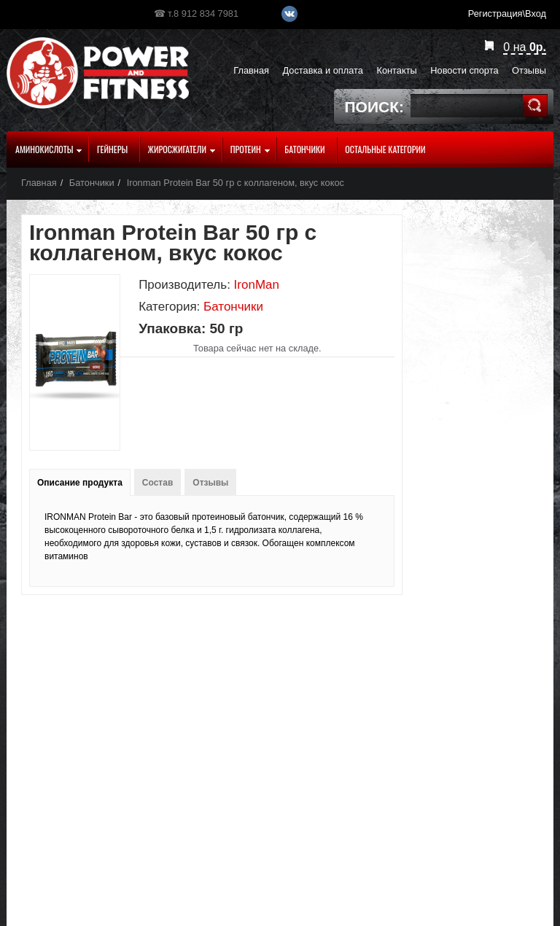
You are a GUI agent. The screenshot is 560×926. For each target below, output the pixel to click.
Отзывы (210, 483)
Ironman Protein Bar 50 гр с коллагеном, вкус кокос (236, 183)
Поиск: (375, 107)
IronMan (257, 285)
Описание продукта (80, 483)
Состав (157, 483)
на (525, 47)
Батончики (92, 183)
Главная (39, 183)
